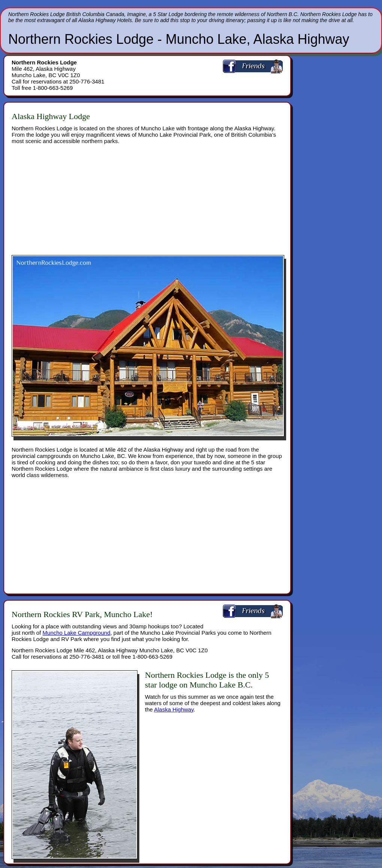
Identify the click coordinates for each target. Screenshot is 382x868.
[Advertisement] (99, 197)
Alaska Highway (174, 709)
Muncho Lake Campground (77, 633)
